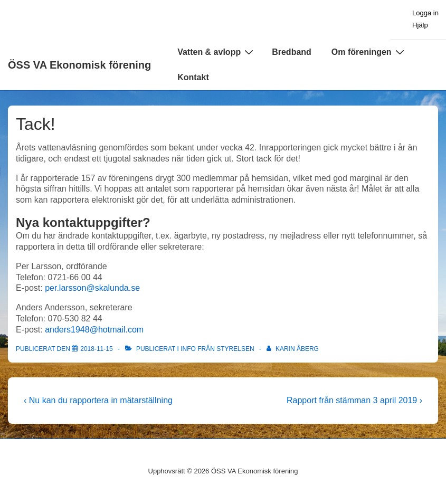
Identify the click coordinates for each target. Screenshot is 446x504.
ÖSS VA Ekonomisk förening (79, 65)
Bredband (292, 52)
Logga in (425, 13)
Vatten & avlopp (217, 52)
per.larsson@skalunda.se (92, 288)
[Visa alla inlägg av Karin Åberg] (293, 349)
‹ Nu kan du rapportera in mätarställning (98, 400)
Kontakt (193, 77)
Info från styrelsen (217, 349)
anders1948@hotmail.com (94, 330)
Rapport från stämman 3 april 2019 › (354, 400)
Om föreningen (369, 52)
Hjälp (420, 25)
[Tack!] (96, 349)
